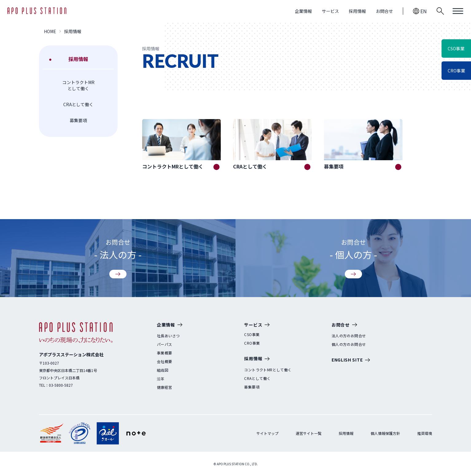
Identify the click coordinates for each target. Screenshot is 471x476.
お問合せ (384, 11)
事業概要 (165, 353)
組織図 (163, 370)
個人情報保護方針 (385, 433)
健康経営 (165, 387)
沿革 (161, 379)
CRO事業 (252, 343)
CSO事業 (252, 335)
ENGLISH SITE (351, 360)
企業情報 (303, 11)
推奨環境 (425, 433)
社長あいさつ (168, 336)
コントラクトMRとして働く (78, 85)
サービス (330, 11)
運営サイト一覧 (309, 433)
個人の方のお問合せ (349, 344)
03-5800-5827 (61, 385)
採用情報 (357, 11)
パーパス (165, 344)
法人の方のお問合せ (349, 336)
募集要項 (78, 120)
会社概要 (165, 362)
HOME (50, 31)
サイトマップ (267, 433)
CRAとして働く (78, 104)
